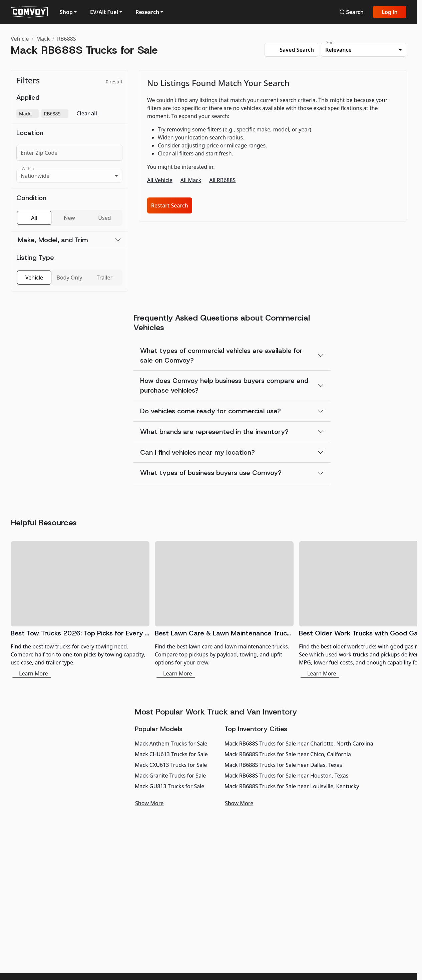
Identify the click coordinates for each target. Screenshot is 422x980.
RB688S (67, 39)
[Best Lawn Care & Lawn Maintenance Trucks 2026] (224, 609)
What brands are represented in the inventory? (214, 432)
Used (104, 218)
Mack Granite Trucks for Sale (170, 776)
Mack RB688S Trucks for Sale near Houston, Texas (286, 776)
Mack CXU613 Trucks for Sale (171, 765)
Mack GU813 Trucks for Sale (169, 786)
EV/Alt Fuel (104, 12)
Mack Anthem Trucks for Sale (171, 744)
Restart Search (170, 205)
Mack (43, 39)
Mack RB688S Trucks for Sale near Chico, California (288, 754)
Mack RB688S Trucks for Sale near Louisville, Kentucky (292, 786)
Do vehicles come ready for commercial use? (210, 411)
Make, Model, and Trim (53, 240)
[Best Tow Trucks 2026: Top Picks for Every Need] (80, 609)
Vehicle (20, 39)
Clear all (87, 114)
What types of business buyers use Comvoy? (211, 473)
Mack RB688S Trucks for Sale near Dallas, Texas (283, 765)
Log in (390, 12)
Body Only (70, 278)
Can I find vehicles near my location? (197, 452)
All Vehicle (160, 180)
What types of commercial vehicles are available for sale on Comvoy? (221, 355)
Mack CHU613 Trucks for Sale (171, 754)
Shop (66, 12)
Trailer (105, 278)
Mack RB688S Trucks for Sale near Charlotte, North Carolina (299, 744)
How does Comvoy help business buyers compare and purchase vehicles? (224, 385)
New (69, 218)
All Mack (191, 180)
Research (147, 12)
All (34, 218)
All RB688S (222, 180)
